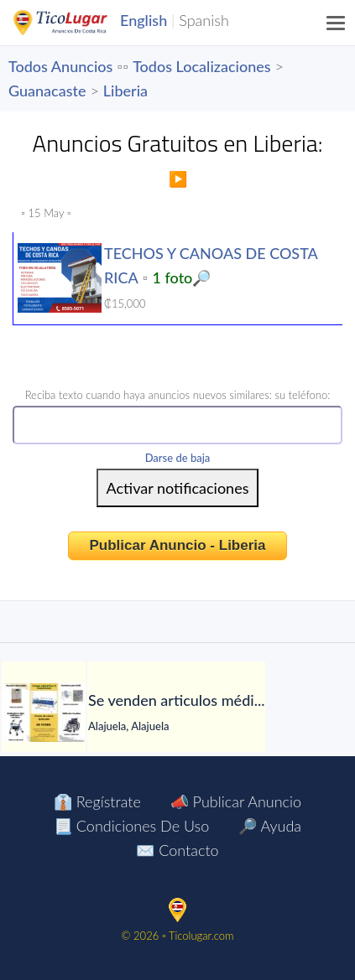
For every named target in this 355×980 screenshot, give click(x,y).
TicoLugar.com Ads (78, 23)
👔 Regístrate (97, 801)
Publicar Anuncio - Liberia (177, 545)
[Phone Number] (177, 425)
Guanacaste (47, 91)
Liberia (125, 91)
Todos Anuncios (60, 66)
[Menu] (337, 23)
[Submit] (178, 488)
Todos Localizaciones (201, 66)
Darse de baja (178, 458)
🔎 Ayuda (270, 826)
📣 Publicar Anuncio (236, 801)
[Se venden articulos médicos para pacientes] (44, 713)
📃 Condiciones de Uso (131, 826)
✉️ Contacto (177, 850)
